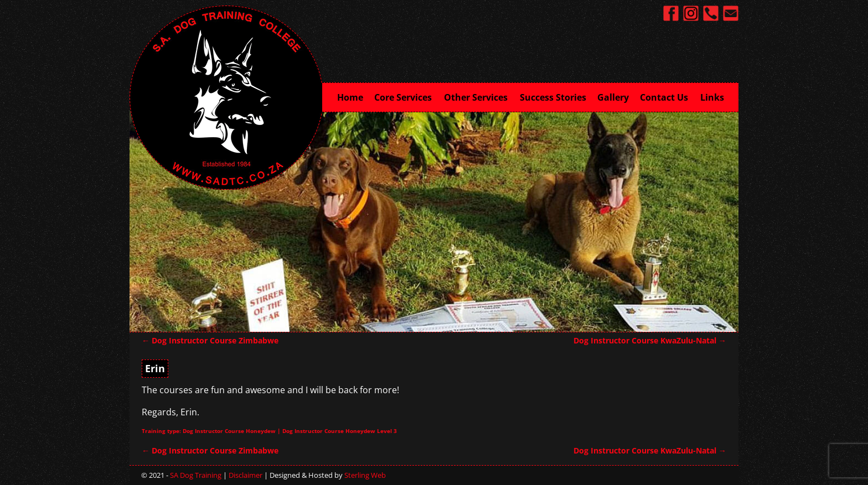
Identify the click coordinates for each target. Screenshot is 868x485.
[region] (434, 221)
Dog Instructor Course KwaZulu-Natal (650, 340)
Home (350, 97)
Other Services (479, 96)
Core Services (406, 96)
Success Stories (553, 97)
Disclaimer (246, 475)
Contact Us (667, 96)
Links (712, 97)
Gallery (613, 97)
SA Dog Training (196, 475)
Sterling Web (365, 475)
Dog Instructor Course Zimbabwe (210, 340)
